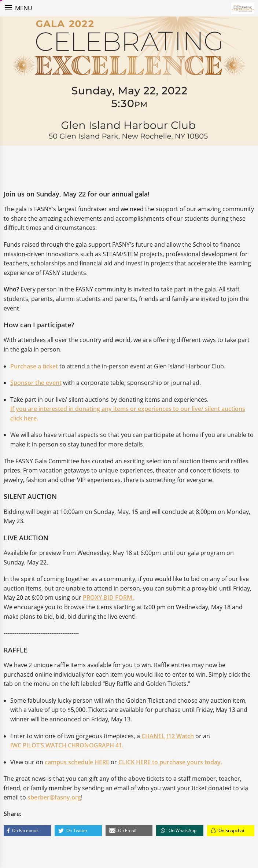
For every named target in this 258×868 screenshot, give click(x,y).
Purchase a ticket (34, 367)
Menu (24, 8)
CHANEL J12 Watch (168, 737)
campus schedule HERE (77, 763)
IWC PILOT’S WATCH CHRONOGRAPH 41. (67, 746)
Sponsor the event (36, 383)
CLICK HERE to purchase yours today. (170, 763)
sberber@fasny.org (54, 798)
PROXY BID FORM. (108, 599)
